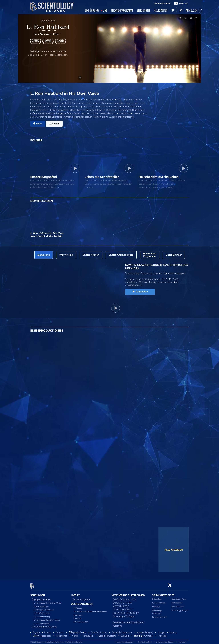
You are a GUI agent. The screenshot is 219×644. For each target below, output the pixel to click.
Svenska (125, 634)
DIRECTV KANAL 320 (124, 598)
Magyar (161, 631)
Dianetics (156, 605)
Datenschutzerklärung (165, 640)
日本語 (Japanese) (42, 634)
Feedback (78, 617)
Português (88, 634)
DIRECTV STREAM (123, 601)
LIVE (105, 10)
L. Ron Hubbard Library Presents (47, 618)
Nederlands (61, 634)
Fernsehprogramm (82, 598)
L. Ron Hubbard (159, 601)
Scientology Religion (180, 609)
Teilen (38, 124)
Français (162, 634)
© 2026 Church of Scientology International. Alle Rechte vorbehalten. (57, 640)
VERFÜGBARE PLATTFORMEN (128, 594)
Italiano (174, 631)
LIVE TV (75, 594)
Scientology (157, 597)
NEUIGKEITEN (161, 10)
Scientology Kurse (179, 597)
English (36, 631)
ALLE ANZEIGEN (174, 550)
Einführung (78, 606)
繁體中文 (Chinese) (144, 634)
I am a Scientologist (42, 622)
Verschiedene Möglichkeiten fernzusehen (90, 610)
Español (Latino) (99, 631)
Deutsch (60, 631)
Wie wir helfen (178, 605)
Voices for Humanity (42, 615)
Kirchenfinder (177, 601)
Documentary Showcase (44, 625)
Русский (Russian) (107, 634)
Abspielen (140, 292)
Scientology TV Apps (124, 615)
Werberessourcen (81, 620)
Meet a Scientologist (42, 611)
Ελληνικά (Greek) (77, 631)
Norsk (75, 634)
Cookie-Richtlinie (145, 640)
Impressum (182, 640)
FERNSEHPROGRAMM (122, 10)
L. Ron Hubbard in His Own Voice (47, 601)
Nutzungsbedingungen (125, 640)
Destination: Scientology (44, 608)
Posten (54, 124)
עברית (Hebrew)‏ (145, 631)
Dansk (48, 631)
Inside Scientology (41, 605)
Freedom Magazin (160, 615)
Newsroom (78, 613)
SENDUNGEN (143, 10)
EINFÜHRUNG (92, 10)
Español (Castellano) (122, 631)
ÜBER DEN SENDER (82, 602)
